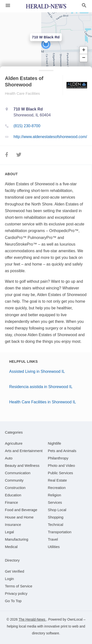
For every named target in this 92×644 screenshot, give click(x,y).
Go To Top (13, 601)
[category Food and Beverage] (21, 510)
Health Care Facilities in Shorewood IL (43, 402)
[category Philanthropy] (58, 458)
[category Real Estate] (57, 480)
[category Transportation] (60, 532)
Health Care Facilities (22, 93)
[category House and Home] (19, 517)
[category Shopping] (56, 517)
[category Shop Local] (57, 510)
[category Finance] (11, 502)
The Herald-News (33, 619)
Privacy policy (16, 593)
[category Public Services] (60, 473)
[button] (46, 44)
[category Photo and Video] (61, 465)
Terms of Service (19, 586)
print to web (69, 626)
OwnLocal (75, 619)
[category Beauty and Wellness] (22, 465)
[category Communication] (18, 473)
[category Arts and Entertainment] (24, 451)
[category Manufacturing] (17, 539)
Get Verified (14, 571)
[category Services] (55, 502)
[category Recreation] (57, 488)
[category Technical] (56, 525)
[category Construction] (15, 488)
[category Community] (14, 480)
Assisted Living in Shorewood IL (37, 371)
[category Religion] (54, 495)
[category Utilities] (54, 547)
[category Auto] (9, 458)
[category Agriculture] (14, 443)
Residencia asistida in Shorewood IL (41, 387)
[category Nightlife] (54, 443)
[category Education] (13, 495)
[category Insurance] (13, 525)
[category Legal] (9, 532)
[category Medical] (11, 547)
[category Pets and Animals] (62, 451)
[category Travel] (53, 539)
